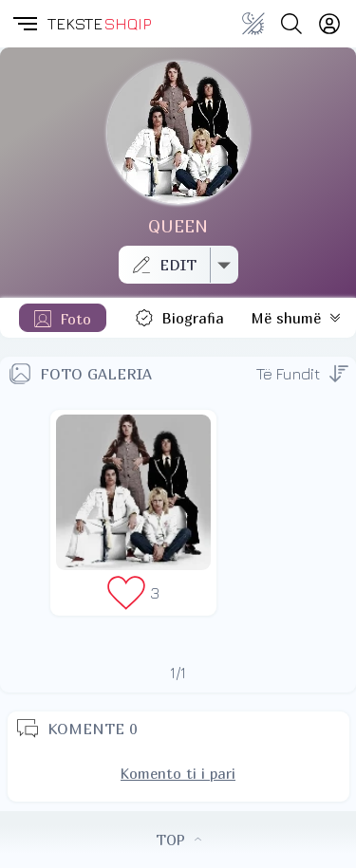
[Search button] (291, 24)
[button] (24, 24)
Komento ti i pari (178, 773)
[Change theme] (253, 24)
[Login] (329, 24)
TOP (178, 840)
